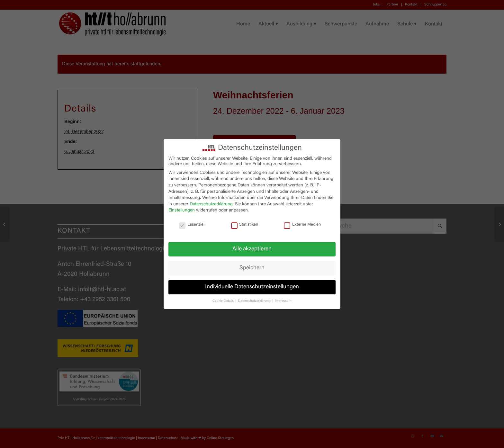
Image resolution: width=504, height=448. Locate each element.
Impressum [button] (283, 301)
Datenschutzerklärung (211, 204)
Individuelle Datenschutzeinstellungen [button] (252, 287)
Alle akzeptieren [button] (252, 249)
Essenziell (192, 225)
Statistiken (245, 225)
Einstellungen (182, 211)
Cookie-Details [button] (224, 301)
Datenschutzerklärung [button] (255, 301)
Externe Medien (302, 225)
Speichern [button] (252, 268)
